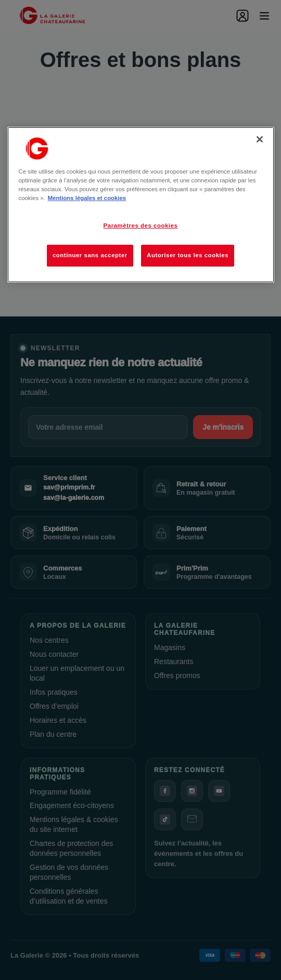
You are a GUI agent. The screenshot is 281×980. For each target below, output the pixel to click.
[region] (141, 205)
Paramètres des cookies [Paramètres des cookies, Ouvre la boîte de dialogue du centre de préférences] (141, 226)
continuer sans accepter (90, 255)
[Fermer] (260, 139)
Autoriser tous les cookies (188, 255)
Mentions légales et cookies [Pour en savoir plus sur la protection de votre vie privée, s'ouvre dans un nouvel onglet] (87, 198)
